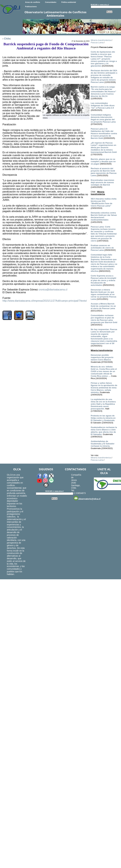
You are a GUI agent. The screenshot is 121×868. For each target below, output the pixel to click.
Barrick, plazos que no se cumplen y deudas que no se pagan (103, 161)
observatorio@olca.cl (87, 498)
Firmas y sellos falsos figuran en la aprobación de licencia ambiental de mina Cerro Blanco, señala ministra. (104, 388)
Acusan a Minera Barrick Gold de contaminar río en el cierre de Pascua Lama (103, 306)
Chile (7, 39)
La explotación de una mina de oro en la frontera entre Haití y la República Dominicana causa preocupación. (103, 404)
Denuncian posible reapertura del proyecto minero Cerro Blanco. (102, 357)
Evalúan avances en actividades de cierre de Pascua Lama (102, 248)
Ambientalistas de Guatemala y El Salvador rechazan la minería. (103, 444)
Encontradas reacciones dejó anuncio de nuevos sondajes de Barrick (102, 182)
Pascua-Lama (97, 43)
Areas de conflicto (33, 2)
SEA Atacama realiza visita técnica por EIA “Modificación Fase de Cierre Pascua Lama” (104, 202)
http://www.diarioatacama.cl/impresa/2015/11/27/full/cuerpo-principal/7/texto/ (45, 301)
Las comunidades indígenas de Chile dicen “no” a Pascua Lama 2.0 (103, 105)
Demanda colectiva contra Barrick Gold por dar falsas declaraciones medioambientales (104, 216)
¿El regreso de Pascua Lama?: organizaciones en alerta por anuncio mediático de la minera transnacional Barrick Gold (104, 147)
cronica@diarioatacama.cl (53, 290)
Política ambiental (69, 2)
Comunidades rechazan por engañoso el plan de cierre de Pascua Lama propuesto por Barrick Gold (104, 319)
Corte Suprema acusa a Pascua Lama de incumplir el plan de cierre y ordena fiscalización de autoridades (104, 280)
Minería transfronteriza (101, 40)
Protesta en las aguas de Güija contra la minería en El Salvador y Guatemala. (103, 418)
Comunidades (51, 2)
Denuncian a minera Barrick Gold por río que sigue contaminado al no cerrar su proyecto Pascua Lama (103, 294)
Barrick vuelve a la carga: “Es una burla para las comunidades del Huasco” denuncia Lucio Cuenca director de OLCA (103, 91)
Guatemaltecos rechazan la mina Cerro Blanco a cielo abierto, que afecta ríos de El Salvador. (104, 431)
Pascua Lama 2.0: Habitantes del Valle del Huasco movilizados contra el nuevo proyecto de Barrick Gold (104, 133)
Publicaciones (31, 7)
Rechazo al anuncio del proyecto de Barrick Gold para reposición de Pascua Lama (104, 172)
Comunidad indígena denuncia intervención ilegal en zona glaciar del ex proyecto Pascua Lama (103, 118)
